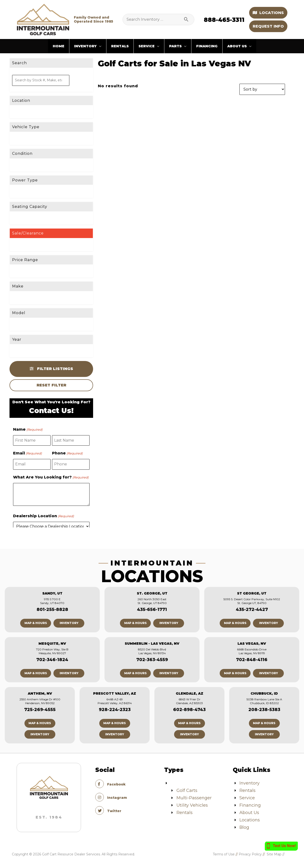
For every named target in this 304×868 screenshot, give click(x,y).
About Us (249, 813)
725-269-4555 (40, 710)
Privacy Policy (250, 854)
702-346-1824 (52, 660)
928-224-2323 (115, 710)
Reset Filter (51, 385)
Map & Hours (36, 623)
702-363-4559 (152, 660)
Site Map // (279, 854)
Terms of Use (224, 854)
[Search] (188, 20)
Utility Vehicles (192, 805)
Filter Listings (51, 369)
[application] (99, 46)
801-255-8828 (52, 610)
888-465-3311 (224, 20)
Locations (268, 13)
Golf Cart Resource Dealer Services (71, 854)
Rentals (185, 813)
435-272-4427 (252, 610)
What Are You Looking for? (51, 477)
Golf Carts (187, 790)
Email (27, 453)
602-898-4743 (189, 710)
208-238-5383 (264, 710)
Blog (244, 827)
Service (247, 798)
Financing (250, 805)
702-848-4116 (252, 660)
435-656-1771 (152, 610)
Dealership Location (43, 516)
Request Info (268, 26)
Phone (67, 453)
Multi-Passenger (194, 798)
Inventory (69, 623)
